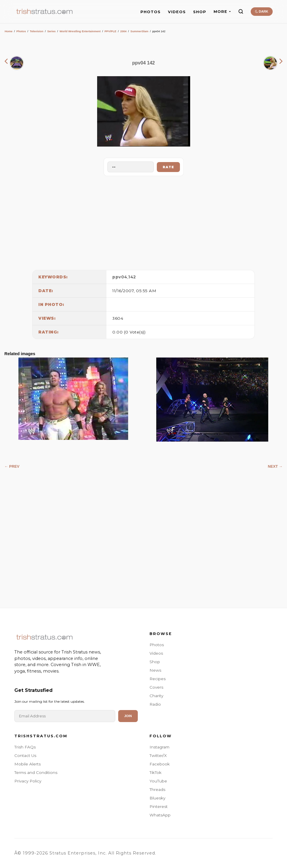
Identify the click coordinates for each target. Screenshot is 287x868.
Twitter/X (158, 755)
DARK (262, 11)
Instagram (159, 747)
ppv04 (120, 277)
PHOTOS (151, 12)
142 (132, 277)
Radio (155, 704)
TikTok (155, 772)
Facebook (160, 764)
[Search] (241, 11)
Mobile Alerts (28, 764)
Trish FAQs (25, 747)
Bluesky (157, 798)
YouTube (158, 781)
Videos (156, 653)
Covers (156, 687)
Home (9, 31)
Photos (21, 31)
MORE (222, 12)
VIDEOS (177, 12)
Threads (157, 789)
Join (128, 716)
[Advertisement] (144, 222)
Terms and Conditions (36, 772)
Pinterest (159, 806)
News (155, 670)
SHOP (200, 12)
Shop (155, 662)
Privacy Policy (28, 781)
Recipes (158, 679)
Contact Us (25, 755)
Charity (156, 696)
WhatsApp (160, 815)
